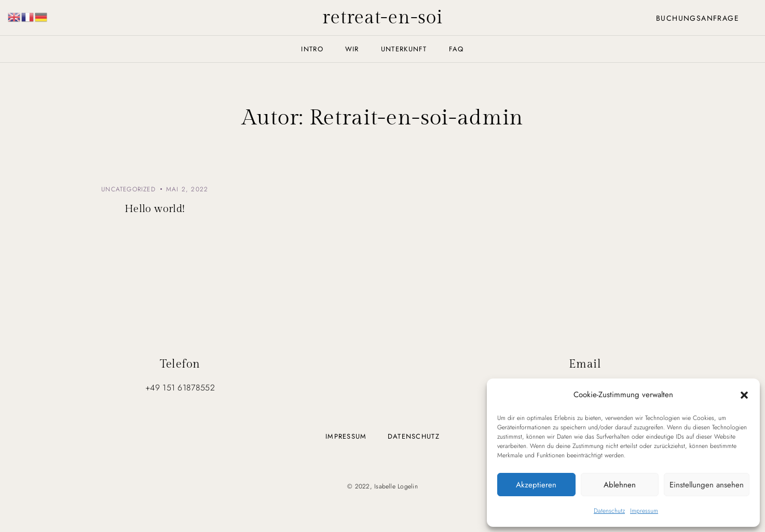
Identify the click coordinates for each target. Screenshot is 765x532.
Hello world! (155, 209)
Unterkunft (404, 49)
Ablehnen (620, 485)
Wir (352, 49)
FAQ (456, 49)
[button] (744, 395)
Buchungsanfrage (698, 18)
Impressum (644, 511)
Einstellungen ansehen (707, 485)
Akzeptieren (536, 485)
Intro (312, 49)
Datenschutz (609, 511)
